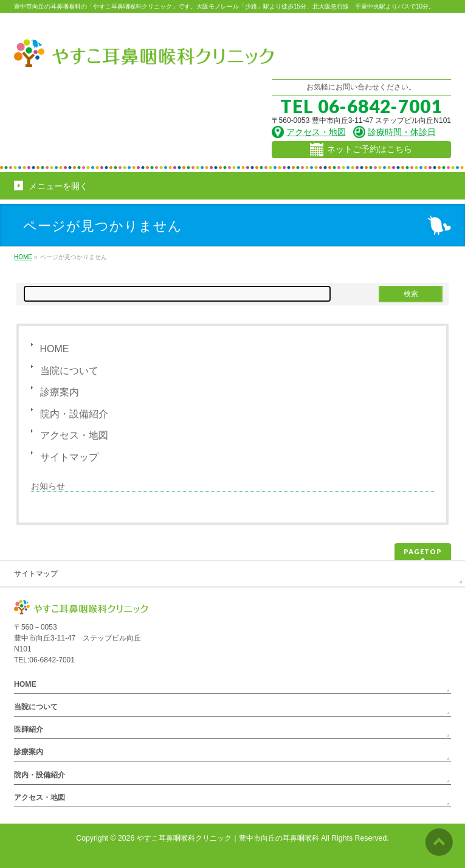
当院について (69, 371)
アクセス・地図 (74, 435)
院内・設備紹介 (74, 414)
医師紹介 (29, 729)
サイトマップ (69, 457)
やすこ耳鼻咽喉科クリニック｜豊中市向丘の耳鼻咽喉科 (228, 838)
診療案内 (60, 392)
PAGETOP (423, 551)
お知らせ (48, 486)
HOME (55, 349)
